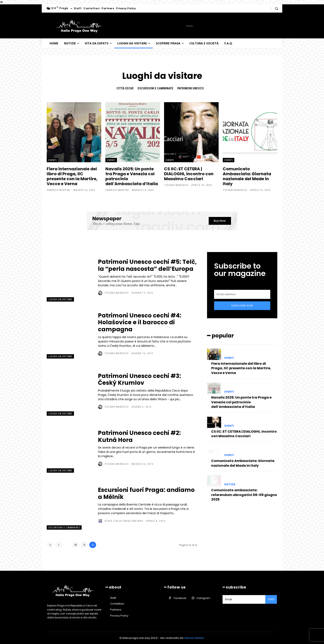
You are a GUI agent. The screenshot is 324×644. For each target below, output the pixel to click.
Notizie (230, 484)
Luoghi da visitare (60, 299)
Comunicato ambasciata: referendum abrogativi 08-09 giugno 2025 (244, 495)
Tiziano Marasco (176, 185)
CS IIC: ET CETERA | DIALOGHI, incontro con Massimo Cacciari (189, 174)
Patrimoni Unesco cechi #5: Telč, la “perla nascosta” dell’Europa (147, 265)
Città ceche (125, 88)
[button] (276, 8)
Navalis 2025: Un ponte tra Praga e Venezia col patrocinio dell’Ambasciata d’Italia (132, 176)
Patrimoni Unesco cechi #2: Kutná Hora (139, 436)
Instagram (204, 598)
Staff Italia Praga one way (124, 521)
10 (76, 545)
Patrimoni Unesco (191, 88)
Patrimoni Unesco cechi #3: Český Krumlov (139, 379)
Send (271, 599)
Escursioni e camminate (155, 88)
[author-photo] (101, 293)
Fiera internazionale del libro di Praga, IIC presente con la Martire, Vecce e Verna (72, 176)
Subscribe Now (242, 306)
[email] (242, 294)
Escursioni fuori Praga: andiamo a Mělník (146, 493)
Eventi (52, 160)
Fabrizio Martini (58, 190)
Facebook (180, 598)
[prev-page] (50, 545)
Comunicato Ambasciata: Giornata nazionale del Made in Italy (247, 176)
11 (84, 545)
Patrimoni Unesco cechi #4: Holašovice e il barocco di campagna (140, 322)
